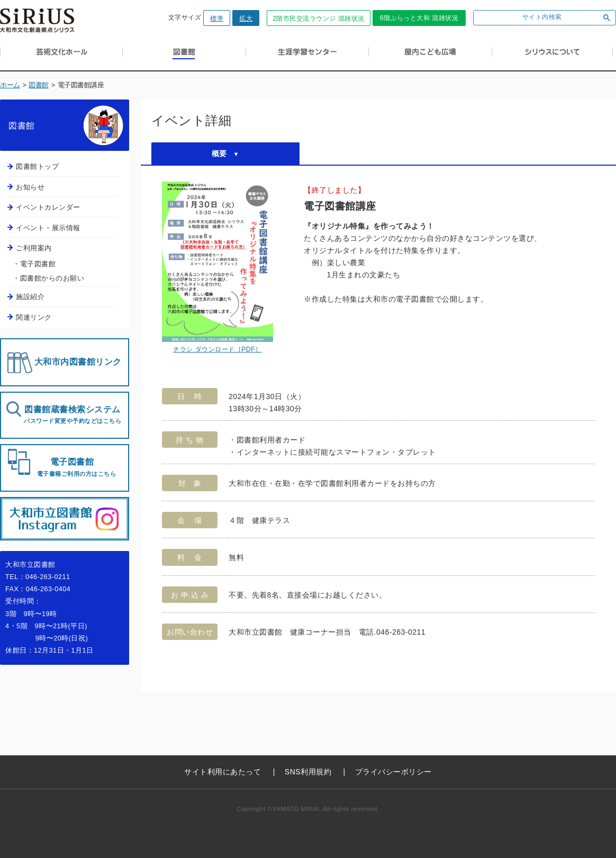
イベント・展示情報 (48, 228)
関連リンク (34, 317)
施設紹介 (30, 297)
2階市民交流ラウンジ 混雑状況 (319, 19)
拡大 (246, 19)
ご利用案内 (34, 248)
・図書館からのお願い (48, 278)
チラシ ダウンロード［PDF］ (218, 349)
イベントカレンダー (48, 207)
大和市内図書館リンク (78, 362)
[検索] (534, 18)
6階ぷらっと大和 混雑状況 (419, 18)
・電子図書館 (34, 264)
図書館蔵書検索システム (73, 415)
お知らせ (30, 187)
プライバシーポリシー (393, 772)
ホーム (10, 85)
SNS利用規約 (308, 772)
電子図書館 (72, 467)
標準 (217, 19)
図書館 (39, 85)
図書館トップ (37, 166)
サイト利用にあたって (223, 772)
